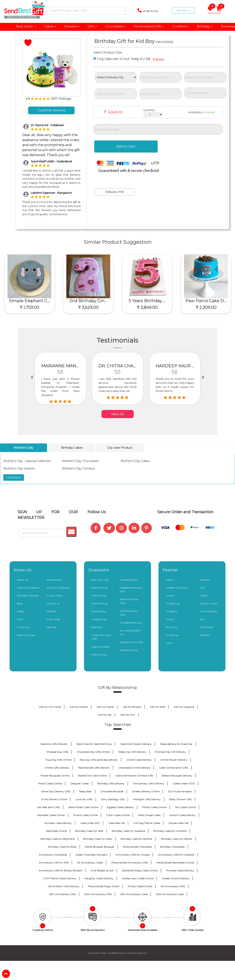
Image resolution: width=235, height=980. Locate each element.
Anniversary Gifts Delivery (149, 783)
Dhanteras (207, 627)
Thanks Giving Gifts (131, 642)
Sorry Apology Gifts (113, 799)
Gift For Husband (184, 707)
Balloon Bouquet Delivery (177, 776)
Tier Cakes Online (185, 807)
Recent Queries (26, 635)
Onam (170, 596)
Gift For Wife (158, 707)
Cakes (50, 26)
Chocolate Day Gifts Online (93, 752)
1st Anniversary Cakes (90, 863)
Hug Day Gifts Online (58, 760)
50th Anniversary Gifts (98, 894)
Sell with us (183, 10)
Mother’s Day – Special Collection (27, 461)
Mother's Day (99, 655)
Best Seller (26, 26)
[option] (60, 378)
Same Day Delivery (28, 588)
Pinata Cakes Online (85, 815)
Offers (20, 611)
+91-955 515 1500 (148, 10)
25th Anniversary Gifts (62, 894)
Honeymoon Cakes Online (138, 878)
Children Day (99, 619)
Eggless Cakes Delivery (120, 807)
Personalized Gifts (149, 26)
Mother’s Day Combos (78, 468)
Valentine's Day (129, 650)
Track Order (53, 619)
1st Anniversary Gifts (173, 886)
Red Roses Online (56, 831)
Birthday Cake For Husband (128, 831)
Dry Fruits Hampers (180, 791)
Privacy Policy (55, 596)
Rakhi (169, 580)
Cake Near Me (117, 823)
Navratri (205, 580)
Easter (204, 596)
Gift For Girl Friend (50, 707)
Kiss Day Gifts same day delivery (99, 760)
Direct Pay (23, 627)
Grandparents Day (131, 623)
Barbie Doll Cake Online (92, 776)
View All (118, 414)
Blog (20, 603)
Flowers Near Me (178, 823)
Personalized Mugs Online (104, 886)
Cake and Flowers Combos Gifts (134, 776)
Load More (14, 477)
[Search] (89, 11)
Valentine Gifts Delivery (54, 744)
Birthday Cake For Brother (137, 839)
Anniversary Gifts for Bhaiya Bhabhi (60, 870)
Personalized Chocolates (137, 847)
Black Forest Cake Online (83, 807)
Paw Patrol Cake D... (206, 301)
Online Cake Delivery (139, 760)
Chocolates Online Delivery (134, 768)
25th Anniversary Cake (134, 894)
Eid (202, 619)
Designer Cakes (80, 783)
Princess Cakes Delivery (180, 870)
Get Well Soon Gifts (48, 807)
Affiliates (51, 611)
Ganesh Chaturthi (177, 588)
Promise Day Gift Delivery (170, 752)
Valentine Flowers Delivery (136, 744)
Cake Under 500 (90, 823)
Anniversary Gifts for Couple (133, 855)
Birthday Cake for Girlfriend (170, 831)
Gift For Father (105, 707)
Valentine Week (100, 647)
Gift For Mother (79, 707)
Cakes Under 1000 (184, 783)
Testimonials (54, 580)
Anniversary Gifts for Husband (176, 855)
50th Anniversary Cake (170, 894)
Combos (181, 26)
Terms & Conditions (58, 588)
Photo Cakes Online (50, 783)
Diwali (170, 619)
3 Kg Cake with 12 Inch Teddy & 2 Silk (122, 59)
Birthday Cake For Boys (62, 847)
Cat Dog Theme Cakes (147, 823)
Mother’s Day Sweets (19, 468)
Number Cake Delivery (58, 823)
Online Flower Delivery (174, 760)
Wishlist (211, 10)
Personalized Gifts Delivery (94, 768)
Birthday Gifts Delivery (111, 783)
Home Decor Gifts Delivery (64, 886)
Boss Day (97, 627)
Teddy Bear (85, 791)
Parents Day (99, 611)
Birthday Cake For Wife (89, 831)
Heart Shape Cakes (149, 815)
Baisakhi (205, 635)
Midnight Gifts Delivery (147, 799)
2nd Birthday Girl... (88, 301)
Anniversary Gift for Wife (54, 863)
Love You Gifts (84, 799)
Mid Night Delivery (28, 596)
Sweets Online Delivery (176, 878)
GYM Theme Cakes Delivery (60, 878)
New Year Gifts (100, 580)
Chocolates (116, 26)
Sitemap (51, 627)
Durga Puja (173, 603)
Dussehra (171, 611)
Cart (219, 10)
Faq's (20, 619)
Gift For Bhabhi (132, 707)
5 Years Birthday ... (147, 301)
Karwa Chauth (209, 603)
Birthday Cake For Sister (98, 839)
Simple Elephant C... (29, 301)
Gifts (92, 26)
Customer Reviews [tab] (51, 110)
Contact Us (53, 603)
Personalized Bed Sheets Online (175, 863)
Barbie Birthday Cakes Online (140, 870)
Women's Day (100, 588)
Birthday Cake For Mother (177, 839)
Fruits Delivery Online (54, 799)
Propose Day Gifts (58, 752)
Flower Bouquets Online (55, 776)
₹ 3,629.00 (88, 307)
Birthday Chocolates (173, 847)
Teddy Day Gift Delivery (132, 752)
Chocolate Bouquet (112, 791)
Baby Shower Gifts (181, 799)
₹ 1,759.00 (29, 307)
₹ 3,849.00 (147, 307)
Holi (203, 588)
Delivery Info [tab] (115, 192)
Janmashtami (209, 611)
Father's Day (99, 596)
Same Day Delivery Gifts (56, 791)
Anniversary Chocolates (53, 855)
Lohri (169, 643)
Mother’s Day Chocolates (80, 461)
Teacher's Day (100, 603)
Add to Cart (126, 146)
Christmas (172, 635)
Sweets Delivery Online (146, 791)
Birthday (205, 26)
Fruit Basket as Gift (102, 870)
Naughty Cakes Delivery (99, 878)
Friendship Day (129, 580)
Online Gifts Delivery (57, 768)
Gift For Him (128, 715)
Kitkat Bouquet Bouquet (100, 847)
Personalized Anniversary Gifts (130, 863)
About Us (22, 580)
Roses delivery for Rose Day (176, 744)
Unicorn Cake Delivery (182, 815)
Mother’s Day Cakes (135, 461)
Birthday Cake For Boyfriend (58, 839)
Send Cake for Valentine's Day (94, 744)
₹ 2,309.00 (206, 307)
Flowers (72, 26)
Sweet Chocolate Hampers (91, 855)
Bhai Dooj (172, 627)
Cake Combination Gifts (174, 768)
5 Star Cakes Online (118, 815)
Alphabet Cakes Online (51, 815)
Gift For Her (105, 715)
